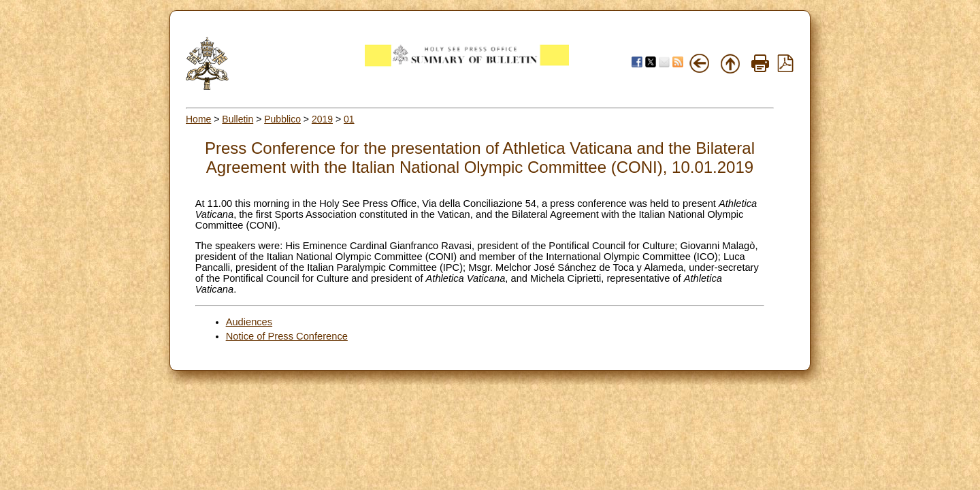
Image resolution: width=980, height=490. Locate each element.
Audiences (249, 322)
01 (349, 119)
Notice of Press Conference (287, 336)
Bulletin (238, 119)
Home (198, 119)
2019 (322, 119)
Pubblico (282, 119)
